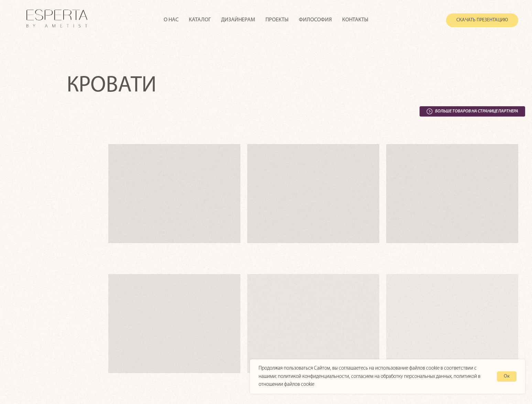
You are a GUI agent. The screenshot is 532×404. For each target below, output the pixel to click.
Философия (315, 20)
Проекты (277, 20)
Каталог (200, 20)
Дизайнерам (238, 20)
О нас (171, 20)
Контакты (355, 20)
